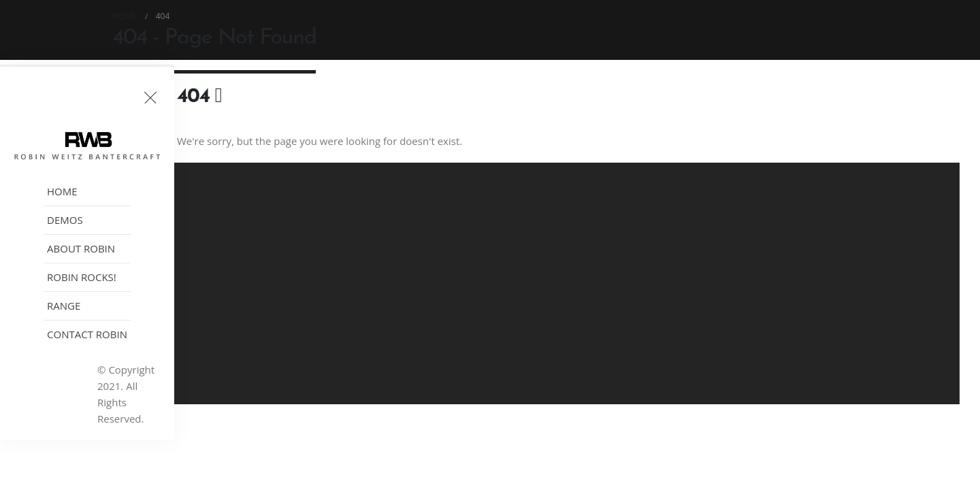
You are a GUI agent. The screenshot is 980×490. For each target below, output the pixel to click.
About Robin (81, 248)
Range (64, 306)
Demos (65, 220)
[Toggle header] (150, 97)
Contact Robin (87, 334)
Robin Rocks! (82, 277)
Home (62, 191)
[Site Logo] (87, 146)
